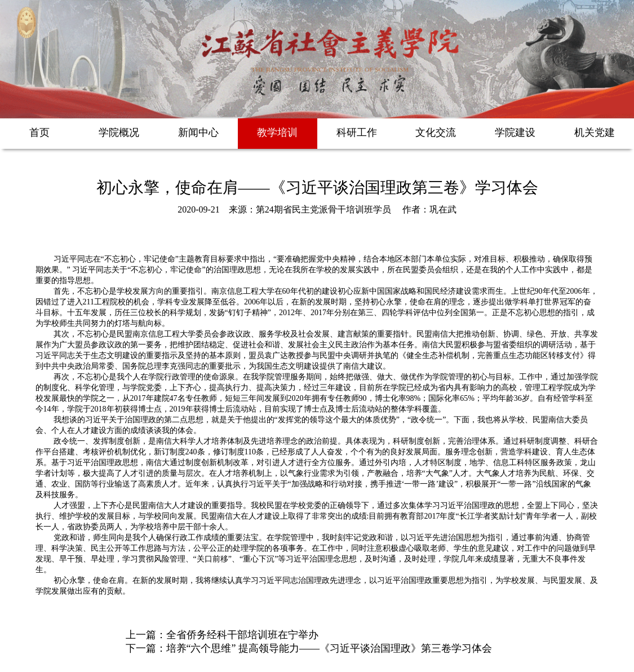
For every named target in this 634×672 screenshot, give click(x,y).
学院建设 (515, 132)
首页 (39, 132)
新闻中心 (198, 132)
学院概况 (119, 132)
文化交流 (436, 132)
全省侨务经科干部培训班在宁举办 (242, 635)
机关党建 (595, 132)
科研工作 (357, 132)
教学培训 (277, 132)
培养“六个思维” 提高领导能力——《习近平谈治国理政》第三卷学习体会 (329, 648)
